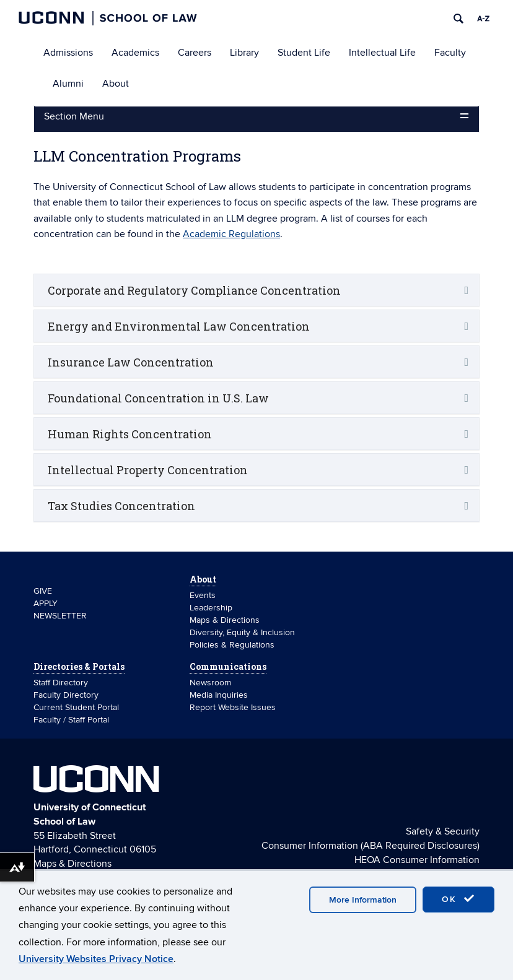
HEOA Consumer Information (417, 860)
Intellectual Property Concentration (148, 470)
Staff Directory (61, 683)
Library (244, 53)
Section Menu (74, 116)
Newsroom (212, 683)
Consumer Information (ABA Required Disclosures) (370, 846)
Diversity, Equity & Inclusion (242, 632)
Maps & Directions (225, 620)
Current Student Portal (76, 707)
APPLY (46, 603)
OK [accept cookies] (458, 899)
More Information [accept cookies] (363, 900)
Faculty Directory (66, 695)
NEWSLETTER (60, 616)
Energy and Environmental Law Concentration (179, 326)
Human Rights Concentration (130, 434)
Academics (135, 53)
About (116, 84)
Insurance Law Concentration (131, 362)
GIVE (43, 591)
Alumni (68, 84)
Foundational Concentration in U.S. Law (158, 398)
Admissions (68, 53)
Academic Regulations (231, 234)
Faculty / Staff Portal (71, 720)
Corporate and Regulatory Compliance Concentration (194, 290)
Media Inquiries (219, 695)
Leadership (211, 608)
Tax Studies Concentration (121, 506)
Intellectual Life (382, 53)
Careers (195, 53)
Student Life (304, 53)
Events (203, 595)
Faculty (450, 53)
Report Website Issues (233, 707)
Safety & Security (443, 831)
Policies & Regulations (232, 645)
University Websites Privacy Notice (96, 959)
